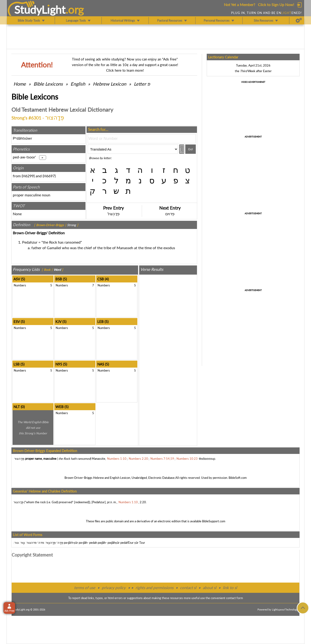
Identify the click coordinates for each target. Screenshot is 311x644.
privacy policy (114, 588)
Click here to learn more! (125, 70)
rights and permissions (154, 588)
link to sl (230, 588)
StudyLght (40, 10)
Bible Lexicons (48, 84)
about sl (210, 588)
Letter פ (142, 84)
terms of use (85, 588)
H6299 (28, 176)
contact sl (188, 588)
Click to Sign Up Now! (276, 5)
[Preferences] (299, 20)
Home (20, 84)
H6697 (49, 176)
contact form (235, 598)
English (78, 84)
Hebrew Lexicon (110, 84)
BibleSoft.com (238, 478)
